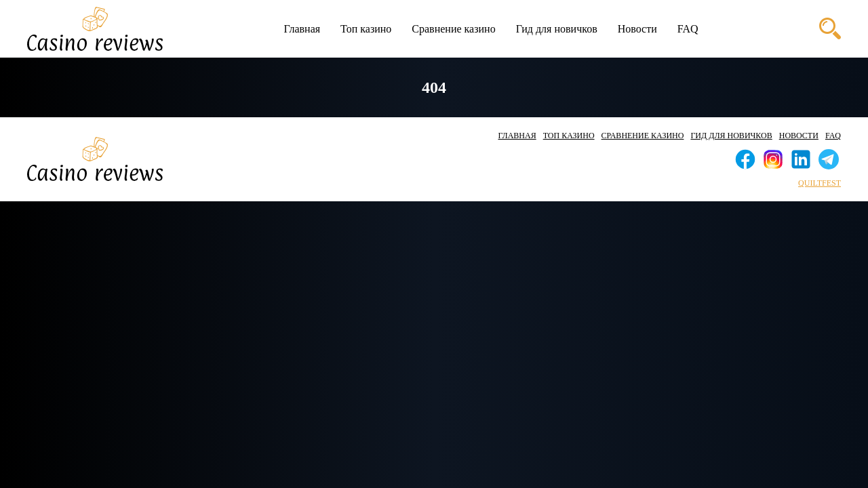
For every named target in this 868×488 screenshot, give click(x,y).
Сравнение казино (453, 29)
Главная (302, 29)
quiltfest (820, 183)
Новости (637, 29)
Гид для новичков (557, 29)
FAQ (688, 29)
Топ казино (366, 29)
